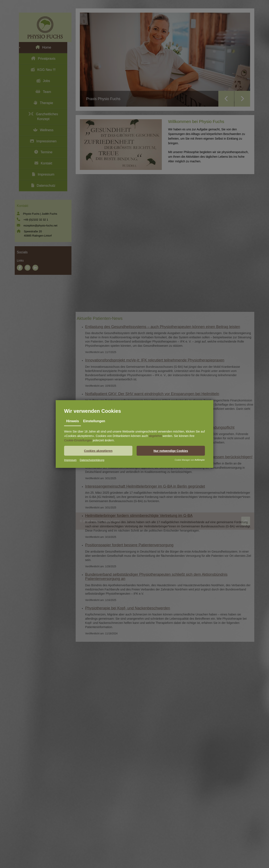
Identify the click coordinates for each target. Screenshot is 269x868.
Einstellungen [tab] (94, 421)
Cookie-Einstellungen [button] (78, 440)
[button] (98, 451)
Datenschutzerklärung (92, 460)
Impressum (70, 460)
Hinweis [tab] (73, 421)
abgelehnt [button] (155, 436)
